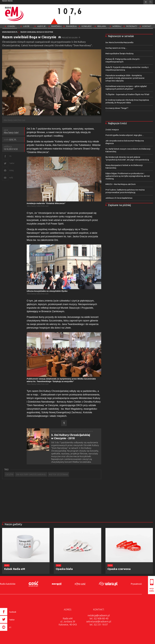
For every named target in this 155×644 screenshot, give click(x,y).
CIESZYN (9, 474)
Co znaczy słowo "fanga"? (117, 108)
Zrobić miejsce (112, 130)
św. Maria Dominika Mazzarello (119, 42)
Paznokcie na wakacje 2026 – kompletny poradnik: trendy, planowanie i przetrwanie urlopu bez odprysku (125, 78)
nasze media (7, 1)
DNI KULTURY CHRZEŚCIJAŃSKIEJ (31, 474)
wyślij (11, 177)
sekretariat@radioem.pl (99, 621)
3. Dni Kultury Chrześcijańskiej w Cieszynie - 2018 (71, 436)
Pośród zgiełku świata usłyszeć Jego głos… (125, 135)
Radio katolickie (8, 584)
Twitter (12, 163)
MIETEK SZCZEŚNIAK (58, 474)
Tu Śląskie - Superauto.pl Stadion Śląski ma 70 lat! (127, 94)
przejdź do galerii (69, 38)
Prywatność (136, 584)
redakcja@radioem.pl (99, 615)
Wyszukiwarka (151, 2)
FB (10, 156)
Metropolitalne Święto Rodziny (119, 53)
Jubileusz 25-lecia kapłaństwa (119, 198)
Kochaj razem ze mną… (116, 48)
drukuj (11, 170)
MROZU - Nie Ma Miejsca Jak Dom (121, 184)
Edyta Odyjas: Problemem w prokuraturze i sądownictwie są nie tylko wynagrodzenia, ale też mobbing (128, 176)
